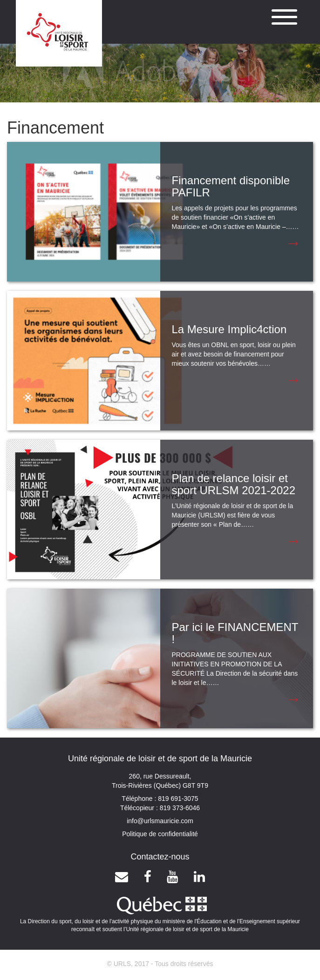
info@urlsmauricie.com (160, 821)
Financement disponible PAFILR (231, 186)
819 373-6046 (179, 808)
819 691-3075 (177, 799)
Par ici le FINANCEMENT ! (235, 633)
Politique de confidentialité (160, 834)
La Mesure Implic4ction (229, 329)
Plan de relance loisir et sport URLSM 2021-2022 (234, 484)
